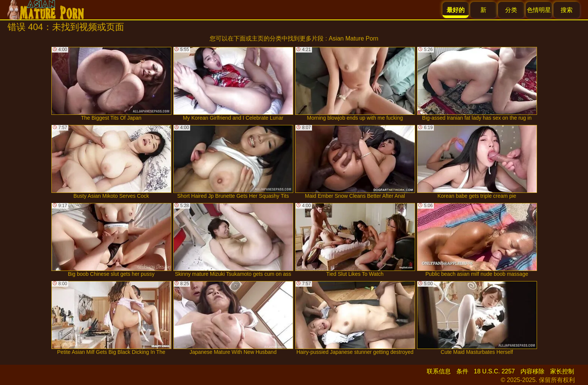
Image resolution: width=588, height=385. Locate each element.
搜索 (567, 10)
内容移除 (532, 371)
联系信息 (439, 371)
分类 (511, 10)
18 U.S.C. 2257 (494, 371)
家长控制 (562, 371)
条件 (462, 371)
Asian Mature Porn (353, 38)
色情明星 (539, 10)
